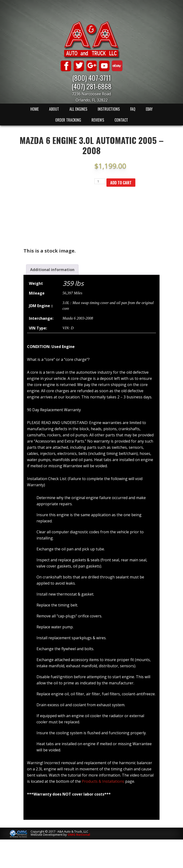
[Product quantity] (100, 181)
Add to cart (121, 183)
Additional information (52, 270)
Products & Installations (103, 781)
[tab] (52, 270)
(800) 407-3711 (92, 78)
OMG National (79, 835)
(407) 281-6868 (91, 86)
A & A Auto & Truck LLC (91, 40)
